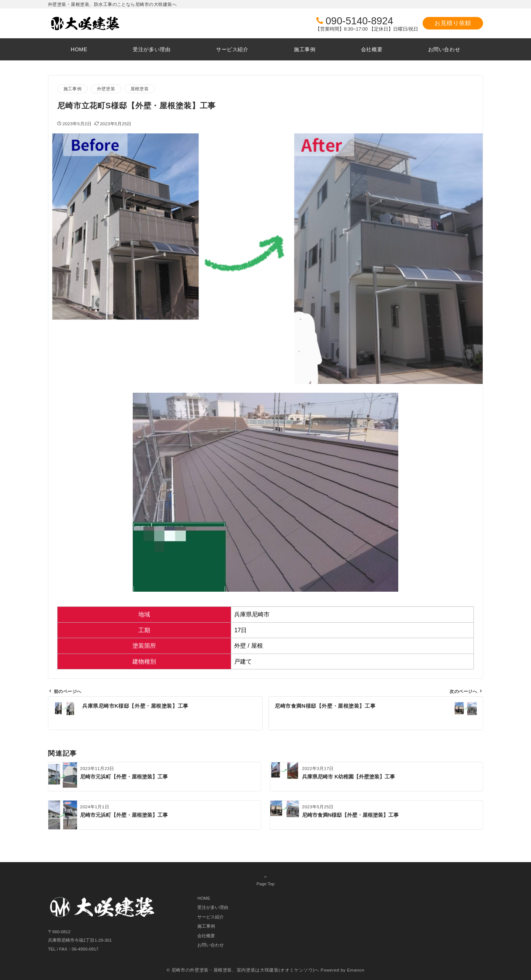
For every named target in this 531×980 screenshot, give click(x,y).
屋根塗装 (140, 89)
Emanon (356, 970)
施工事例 (72, 89)
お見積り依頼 (453, 23)
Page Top (265, 880)
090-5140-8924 (359, 21)
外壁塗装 (106, 89)
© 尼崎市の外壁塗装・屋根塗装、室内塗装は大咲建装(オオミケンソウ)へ (243, 970)
